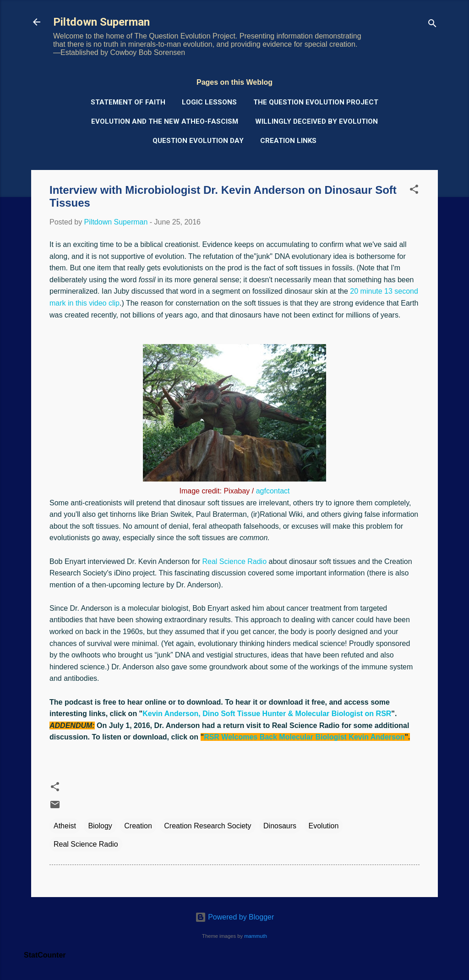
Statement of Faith (128, 102)
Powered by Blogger (235, 917)
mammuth (256, 936)
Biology (100, 826)
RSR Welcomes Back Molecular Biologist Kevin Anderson (304, 737)
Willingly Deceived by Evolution (316, 121)
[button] (414, 191)
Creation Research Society (207, 826)
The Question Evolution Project (316, 102)
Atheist (65, 826)
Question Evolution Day (198, 141)
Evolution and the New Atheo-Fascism (165, 121)
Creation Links (288, 141)
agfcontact (273, 491)
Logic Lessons (209, 102)
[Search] (432, 25)
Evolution (324, 826)
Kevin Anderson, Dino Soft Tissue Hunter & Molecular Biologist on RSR (267, 714)
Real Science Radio (235, 561)
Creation (138, 826)
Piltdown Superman (101, 22)
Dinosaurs (280, 826)
